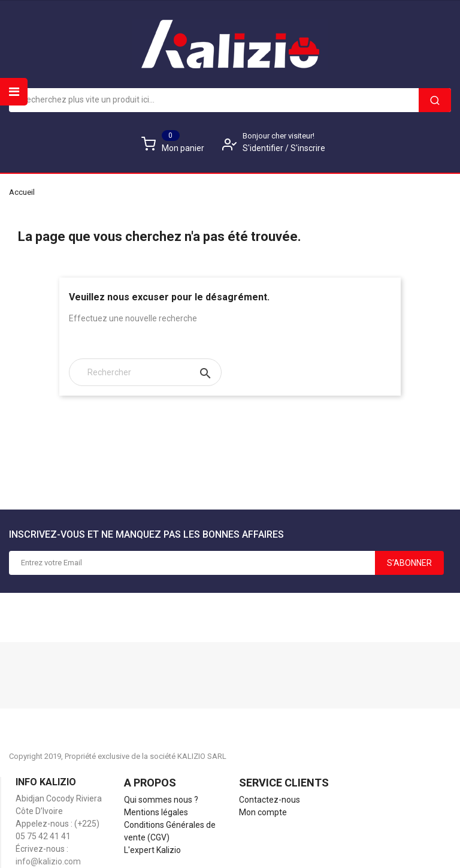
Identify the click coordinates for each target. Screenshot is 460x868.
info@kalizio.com (48, 861)
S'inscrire (308, 148)
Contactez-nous (270, 800)
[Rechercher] (145, 372)
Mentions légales (156, 812)
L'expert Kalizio (152, 850)
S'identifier (264, 148)
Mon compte (263, 812)
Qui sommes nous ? (161, 800)
